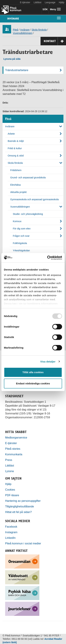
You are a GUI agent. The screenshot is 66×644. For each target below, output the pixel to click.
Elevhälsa (15, 185)
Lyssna (9, 471)
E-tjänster (25, 2)
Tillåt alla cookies (33, 372)
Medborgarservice (16, 437)
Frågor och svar (21, 236)
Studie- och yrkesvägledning (28, 214)
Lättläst (38, 2)
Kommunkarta (14, 454)
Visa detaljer (48, 362)
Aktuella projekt (18, 192)
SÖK (45, 9)
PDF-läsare (12, 495)
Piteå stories (13, 449)
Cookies (10, 490)
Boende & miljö (16, 141)
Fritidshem (16, 170)
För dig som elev (22, 229)
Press (9, 460)
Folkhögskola (20, 243)
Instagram (11, 532)
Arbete (11, 134)
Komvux (17, 221)
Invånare (13, 19)
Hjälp (8, 484)
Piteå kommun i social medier (23, 543)
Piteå (16, 30)
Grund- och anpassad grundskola (28, 178)
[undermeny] (59, 18)
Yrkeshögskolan (21, 250)
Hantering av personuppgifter (23, 501)
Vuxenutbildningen (23, 33)
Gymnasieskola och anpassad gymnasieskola (34, 199)
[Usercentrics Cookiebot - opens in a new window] (47, 258)
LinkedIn (10, 538)
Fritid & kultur (15, 148)
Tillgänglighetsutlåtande (20, 506)
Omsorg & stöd (16, 156)
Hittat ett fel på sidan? (18, 512)
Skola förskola (39, 30)
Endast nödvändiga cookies (33, 383)
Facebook (11, 527)
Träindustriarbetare (17, 70)
